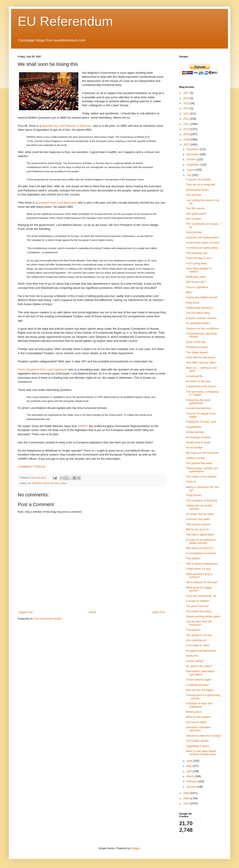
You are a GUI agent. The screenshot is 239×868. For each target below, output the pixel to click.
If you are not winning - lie (201, 596)
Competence (193, 427)
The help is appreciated (200, 535)
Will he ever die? (196, 282)
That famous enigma (198, 524)
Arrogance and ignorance (201, 651)
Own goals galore (196, 214)
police (64, 483)
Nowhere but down (197, 347)
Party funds (193, 303)
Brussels (37, 483)
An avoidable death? (198, 323)
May (189, 766)
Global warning (195, 432)
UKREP (82, 426)
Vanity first (192, 656)
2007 (187, 145)
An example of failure (198, 437)
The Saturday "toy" (197, 253)
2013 (187, 114)
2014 (187, 108)
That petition (193, 558)
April (190, 771)
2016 (187, 98)
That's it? (191, 482)
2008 (187, 140)
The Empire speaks (197, 741)
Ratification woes (196, 277)
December (193, 149)
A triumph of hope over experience (199, 705)
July (189, 175)
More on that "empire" (199, 717)
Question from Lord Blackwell (57, 203)
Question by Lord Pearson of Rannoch (67, 126)
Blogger (135, 848)
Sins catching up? (196, 640)
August (191, 170)
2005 (187, 798)
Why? (189, 292)
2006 (187, 793)
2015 (187, 103)
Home (93, 612)
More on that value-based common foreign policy (201, 753)
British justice (194, 712)
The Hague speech (197, 352)
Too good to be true (197, 606)
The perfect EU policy (199, 611)
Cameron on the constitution (202, 329)
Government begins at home (203, 243)
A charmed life (194, 376)
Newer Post (26, 612)
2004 (187, 804)
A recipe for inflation (198, 601)
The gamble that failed (199, 463)
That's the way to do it (199, 258)
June (190, 761)
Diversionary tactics (197, 190)
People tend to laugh (198, 443)
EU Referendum (65, 21)
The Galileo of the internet (201, 477)
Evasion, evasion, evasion (201, 318)
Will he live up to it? (197, 529)
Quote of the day (196, 342)
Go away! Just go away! (200, 514)
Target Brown (194, 495)
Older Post (159, 612)
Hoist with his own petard (201, 357)
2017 (187, 93)
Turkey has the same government (198, 402)
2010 (187, 129)
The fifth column (195, 208)
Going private (194, 232)
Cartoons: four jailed (198, 519)
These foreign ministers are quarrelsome (202, 470)
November (193, 154)
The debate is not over (199, 635)
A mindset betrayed (197, 685)
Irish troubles (194, 219)
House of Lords (51, 483)
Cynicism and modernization (203, 238)
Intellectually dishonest (199, 308)
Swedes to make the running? (203, 736)
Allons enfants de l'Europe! (202, 582)
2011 (187, 124)
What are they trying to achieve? (199, 576)
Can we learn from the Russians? (199, 623)
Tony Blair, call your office (201, 363)
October (192, 159)
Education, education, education (199, 729)
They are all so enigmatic (201, 185)
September (193, 165)
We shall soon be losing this (202, 453)
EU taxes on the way (198, 381)
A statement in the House (201, 386)
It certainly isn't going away (202, 248)
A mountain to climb (198, 645)
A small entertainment (199, 408)
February (192, 781)
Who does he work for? (199, 548)
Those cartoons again (199, 680)
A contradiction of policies (201, 553)
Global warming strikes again (203, 616)
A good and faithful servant (202, 297)
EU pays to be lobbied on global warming (201, 541)
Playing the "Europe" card (201, 422)
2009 (187, 134)
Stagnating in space (198, 746)
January (192, 787)
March (191, 776)
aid (29, 483)
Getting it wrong (195, 458)
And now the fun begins (200, 690)
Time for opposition (197, 287)
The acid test (194, 195)
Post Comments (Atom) (48, 619)
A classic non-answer (198, 180)
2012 (187, 119)
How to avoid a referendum (202, 564)
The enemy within (196, 722)
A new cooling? (195, 661)
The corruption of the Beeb (202, 501)
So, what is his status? (199, 666)
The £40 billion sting (198, 313)
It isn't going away (196, 263)
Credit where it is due (198, 569)
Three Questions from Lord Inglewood (42, 370)
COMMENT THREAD (32, 467)
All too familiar (194, 448)
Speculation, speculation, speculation (201, 673)
